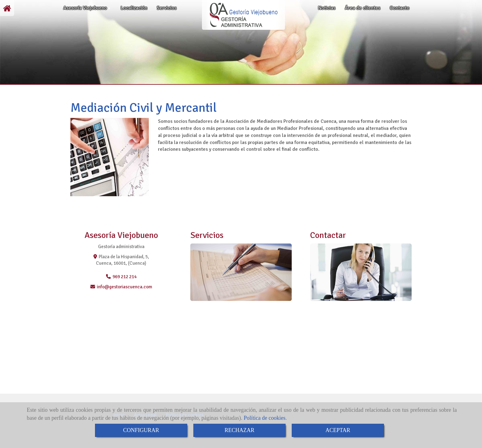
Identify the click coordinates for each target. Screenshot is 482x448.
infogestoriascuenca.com (124, 287)
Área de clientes (363, 8)
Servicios (167, 8)
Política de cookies (265, 418)
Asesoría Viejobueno (87, 8)
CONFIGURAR (141, 430)
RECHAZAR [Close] (239, 430)
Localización (134, 8)
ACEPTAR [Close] (338, 430)
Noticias (327, 8)
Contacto (400, 8)
